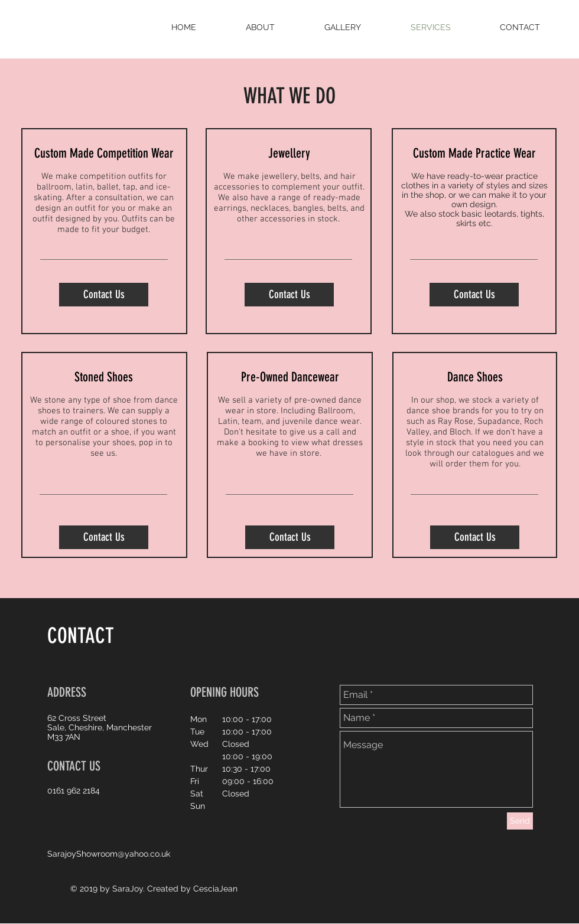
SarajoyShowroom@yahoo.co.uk (109, 854)
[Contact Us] (104, 295)
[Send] (520, 821)
